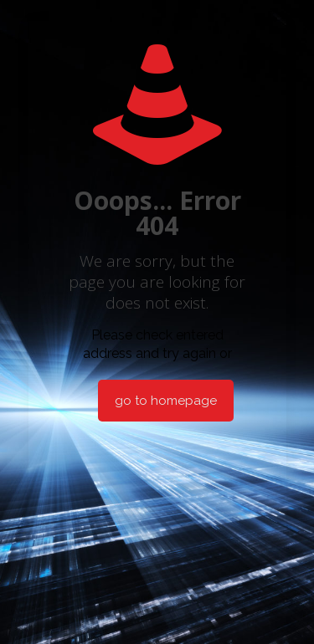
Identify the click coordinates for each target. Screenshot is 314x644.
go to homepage (166, 401)
